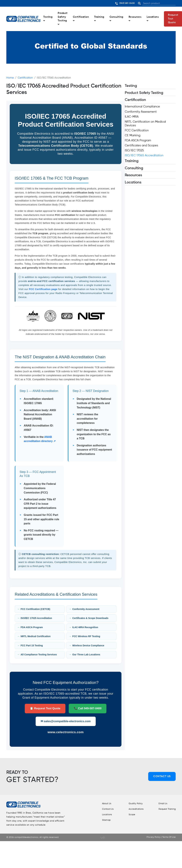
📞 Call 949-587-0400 (88, 708)
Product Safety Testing (63, 19)
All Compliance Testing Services (39, 655)
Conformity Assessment (86, 609)
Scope (129, 814)
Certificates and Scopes (141, 146)
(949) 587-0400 (125, 3)
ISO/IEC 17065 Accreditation (144, 156)
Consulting (116, 19)
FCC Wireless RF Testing (86, 636)
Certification (81, 19)
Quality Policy (133, 804)
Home (10, 78)
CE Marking (133, 135)
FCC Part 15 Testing (32, 645)
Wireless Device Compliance (88, 645)
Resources (135, 19)
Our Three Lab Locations (86, 655)
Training (99, 19)
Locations (153, 19)
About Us (102, 804)
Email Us (161, 804)
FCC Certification (137, 130)
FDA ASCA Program (32, 627)
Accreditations (133, 809)
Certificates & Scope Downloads (90, 618)
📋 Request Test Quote (45, 708)
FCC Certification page (43, 289)
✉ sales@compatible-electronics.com (66, 721)
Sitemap (102, 820)
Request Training (166, 809)
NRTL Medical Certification (36, 636)
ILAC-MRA (132, 117)
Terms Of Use (168, 837)
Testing (48, 19)
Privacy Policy (151, 837)
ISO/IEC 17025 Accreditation (36, 618)
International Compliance (142, 107)
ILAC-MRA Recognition (85, 627)
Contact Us (162, 776)
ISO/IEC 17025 (134, 151)
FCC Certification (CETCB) (35, 609)
